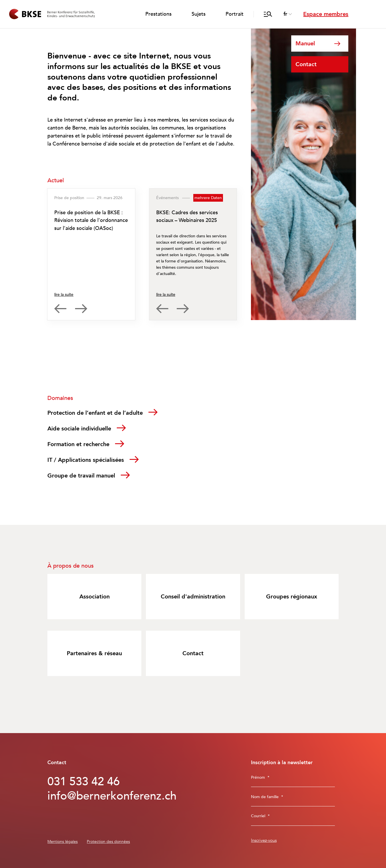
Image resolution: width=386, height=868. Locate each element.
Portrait (235, 14)
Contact (306, 64)
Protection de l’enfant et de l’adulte (95, 413)
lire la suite (64, 295)
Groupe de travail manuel (81, 476)
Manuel (305, 43)
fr (285, 14)
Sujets (199, 14)
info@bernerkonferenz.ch (104, 796)
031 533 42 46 (84, 782)
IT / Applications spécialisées (86, 460)
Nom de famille (267, 797)
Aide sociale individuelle (79, 429)
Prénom (260, 777)
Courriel (260, 816)
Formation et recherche (78, 444)
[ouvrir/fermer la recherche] (268, 14)
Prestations (158, 14)
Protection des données (108, 842)
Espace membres (326, 14)
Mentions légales (63, 842)
